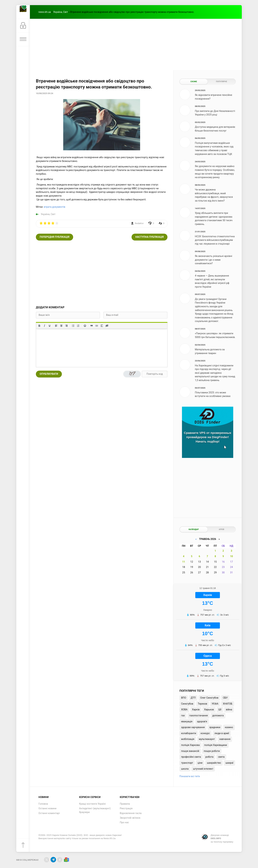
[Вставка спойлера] (102, 326)
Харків (196, 710)
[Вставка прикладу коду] (97, 326)
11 (184, 562)
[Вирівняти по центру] (61, 326)
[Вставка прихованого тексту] (107, 326)
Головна (43, 804)
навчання (225, 739)
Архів (222, 529)
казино (229, 727)
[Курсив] (44, 326)
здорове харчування (193, 727)
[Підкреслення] (50, 326)
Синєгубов (187, 704)
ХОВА (184, 710)
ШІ (220, 710)
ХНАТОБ (228, 704)
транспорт (187, 763)
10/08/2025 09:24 (45, 93)
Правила (125, 804)
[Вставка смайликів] (85, 326)
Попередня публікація (55, 237)
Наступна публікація (150, 237)
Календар (194, 529)
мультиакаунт (207, 739)
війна (229, 710)
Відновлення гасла (131, 813)
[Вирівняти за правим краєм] (66, 326)
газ (183, 716)
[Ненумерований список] (73, 326)
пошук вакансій (190, 751)
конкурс (205, 733)
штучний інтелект (203, 769)
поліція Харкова (190, 745)
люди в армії (222, 733)
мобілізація (188, 739)
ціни (200, 763)
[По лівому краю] (56, 326)
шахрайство (214, 763)
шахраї (229, 763)
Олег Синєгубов (209, 698)
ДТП (193, 698)
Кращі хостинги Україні (92, 804)
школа (185, 769)
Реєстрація (126, 808)
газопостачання (199, 716)
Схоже (194, 82)
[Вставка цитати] (92, 326)
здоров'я (202, 722)
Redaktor (139, 223)
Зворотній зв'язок (130, 818)
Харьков (209, 710)
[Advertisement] (136, 44)
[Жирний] (39, 326)
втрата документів (55, 207)
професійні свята (191, 757)
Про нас (124, 822)
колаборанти (189, 733)
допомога (218, 716)
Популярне (222, 82)
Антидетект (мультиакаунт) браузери (95, 810)
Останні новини (47, 808)
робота (209, 757)
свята (221, 757)
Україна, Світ (60, 12)
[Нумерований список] (78, 326)
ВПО (184, 698)
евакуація (187, 722)
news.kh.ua (45, 12)
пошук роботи (212, 751)
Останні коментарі (49, 813)
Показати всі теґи (190, 776)
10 (231, 556)
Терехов (203, 704)
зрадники (215, 727)
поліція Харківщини (216, 745)
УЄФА (215, 704)
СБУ (225, 698)
